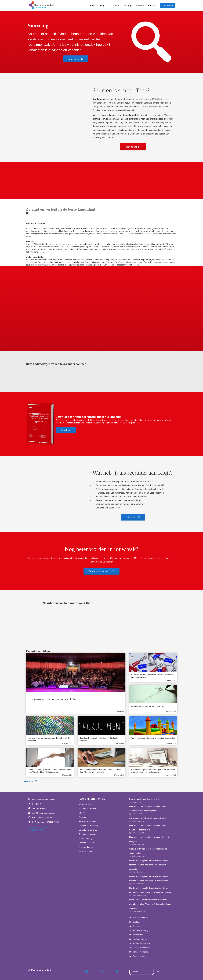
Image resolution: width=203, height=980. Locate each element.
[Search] (158, 972)
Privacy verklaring (36, 830)
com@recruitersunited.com (44, 813)
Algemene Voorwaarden (39, 827)
